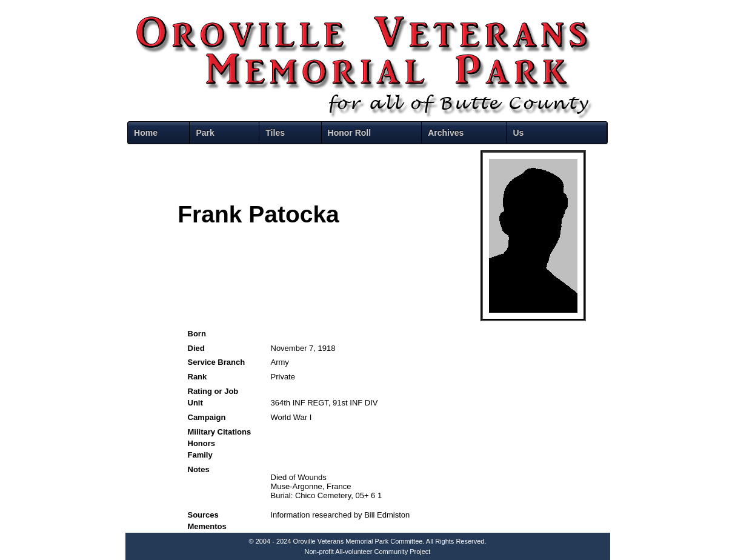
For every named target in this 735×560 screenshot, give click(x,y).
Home (146, 133)
